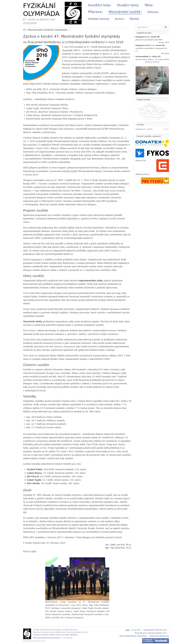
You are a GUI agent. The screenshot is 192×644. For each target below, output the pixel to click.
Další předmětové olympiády (133, 635)
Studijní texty (128, 5)
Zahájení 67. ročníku (144, 129)
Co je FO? (136, 630)
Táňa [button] (149, 5)
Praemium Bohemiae (159, 635)
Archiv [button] (120, 19)
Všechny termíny (152, 62)
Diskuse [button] (153, 12)
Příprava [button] (95, 12)
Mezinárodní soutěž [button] (125, 12)
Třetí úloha (29, 356)
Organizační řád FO (153, 630)
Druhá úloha (30, 309)
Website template (30, 641)
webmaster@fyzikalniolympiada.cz (47, 638)
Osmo (134, 19)
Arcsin (43, 641)
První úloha (29, 293)
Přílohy (27, 551)
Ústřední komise (99, 19)
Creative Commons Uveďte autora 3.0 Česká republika (55, 635)
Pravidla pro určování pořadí (148, 633)
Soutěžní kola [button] (100, 5)
